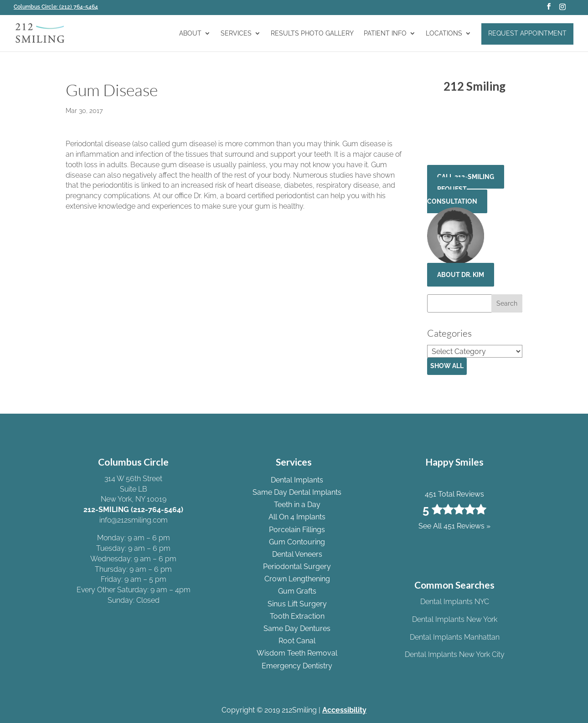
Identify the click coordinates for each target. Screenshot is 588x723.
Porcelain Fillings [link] (297, 530)
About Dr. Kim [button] (461, 275)
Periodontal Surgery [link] (297, 567)
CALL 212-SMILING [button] (466, 177)
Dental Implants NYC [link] (455, 602)
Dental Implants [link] (297, 480)
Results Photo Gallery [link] (312, 33)
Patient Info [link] (385, 33)
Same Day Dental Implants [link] (297, 492)
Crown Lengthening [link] (297, 579)
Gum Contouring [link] (297, 542)
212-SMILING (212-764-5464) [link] (133, 510)
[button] (549, 9)
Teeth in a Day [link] (297, 505)
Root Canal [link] (297, 641)
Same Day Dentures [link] (297, 628)
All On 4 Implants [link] (297, 517)
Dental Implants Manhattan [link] (455, 637)
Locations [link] (444, 33)
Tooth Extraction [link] (297, 616)
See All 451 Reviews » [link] (475, 145)
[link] (59, 7)
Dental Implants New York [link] (455, 619)
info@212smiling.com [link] (134, 520)
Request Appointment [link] (527, 33)
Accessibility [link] (344, 710)
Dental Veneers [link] (297, 554)
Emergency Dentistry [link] (297, 666)
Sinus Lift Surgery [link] (297, 604)
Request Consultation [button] (452, 195)
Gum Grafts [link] (297, 591)
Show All (447, 366)
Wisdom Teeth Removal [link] (297, 653)
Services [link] (236, 33)
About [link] (190, 33)
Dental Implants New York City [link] (455, 654)
